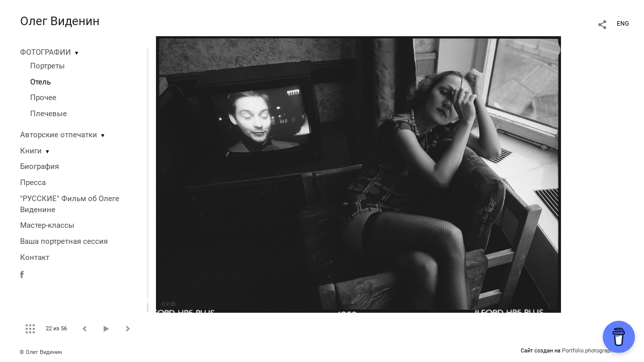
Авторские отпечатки (59, 135)
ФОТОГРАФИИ (46, 52)
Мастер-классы (47, 225)
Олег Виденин (60, 21)
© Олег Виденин (41, 352)
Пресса (33, 183)
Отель (41, 82)
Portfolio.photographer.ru (593, 351)
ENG (623, 24)
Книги (31, 151)
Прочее (43, 98)
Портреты (48, 66)
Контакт (35, 257)
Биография (39, 166)
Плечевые (49, 114)
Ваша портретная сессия (64, 241)
